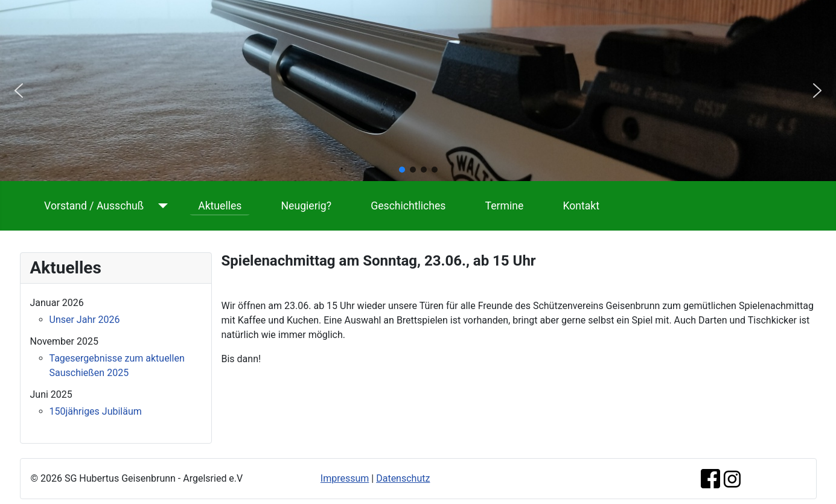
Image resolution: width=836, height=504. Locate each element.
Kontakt (581, 206)
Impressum (345, 478)
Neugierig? (307, 206)
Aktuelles (220, 206)
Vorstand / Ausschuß (94, 206)
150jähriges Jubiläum (96, 411)
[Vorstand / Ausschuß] (160, 206)
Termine (505, 206)
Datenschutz (403, 478)
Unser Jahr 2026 (85, 320)
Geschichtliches (408, 206)
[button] (19, 91)
